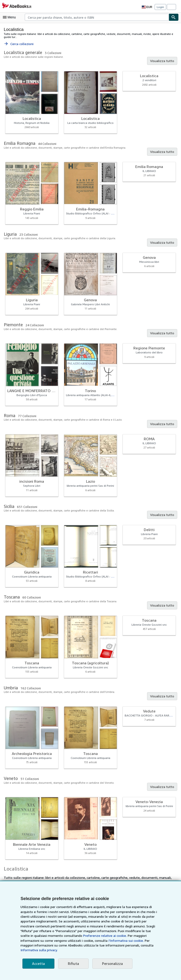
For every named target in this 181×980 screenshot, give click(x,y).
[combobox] (97, 17)
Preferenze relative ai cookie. (61, 941)
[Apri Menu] (10, 17)
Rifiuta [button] (72, 964)
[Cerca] (174, 17)
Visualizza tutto (163, 58)
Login (160, 7)
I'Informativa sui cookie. (64, 945)
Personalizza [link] (110, 964)
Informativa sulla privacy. (95, 950)
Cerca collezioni (19, 41)
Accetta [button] (38, 964)
